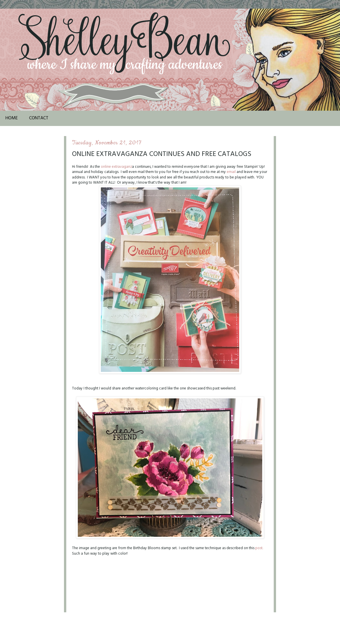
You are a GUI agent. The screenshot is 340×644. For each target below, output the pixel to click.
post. (259, 548)
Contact (39, 118)
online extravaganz (116, 167)
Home (12, 118)
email (231, 172)
